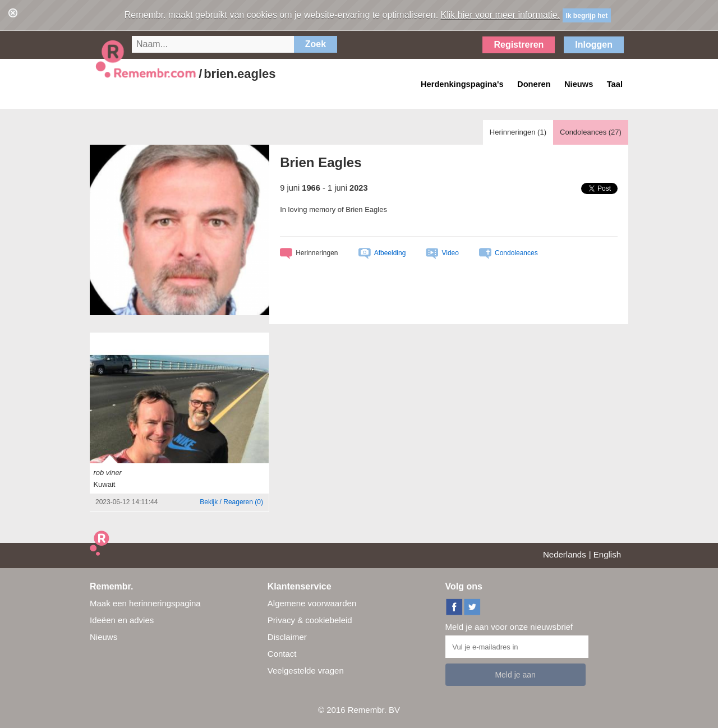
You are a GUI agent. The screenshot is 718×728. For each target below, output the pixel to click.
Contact (282, 654)
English (607, 554)
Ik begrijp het (587, 16)
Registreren (519, 45)
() (231, 502)
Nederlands (565, 554)
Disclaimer (287, 637)
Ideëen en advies (122, 620)
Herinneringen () (518, 132)
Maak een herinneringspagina (145, 603)
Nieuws (103, 637)
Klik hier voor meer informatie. (501, 15)
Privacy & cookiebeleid (310, 620)
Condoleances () (591, 132)
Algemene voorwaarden (312, 603)
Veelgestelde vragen (306, 671)
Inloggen (594, 45)
